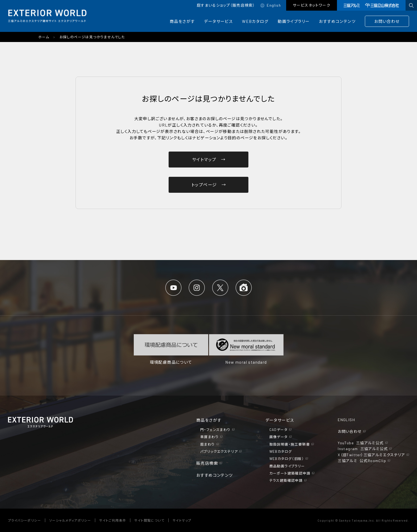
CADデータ (278, 430)
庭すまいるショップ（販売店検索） (226, 5)
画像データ (279, 437)
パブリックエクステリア (219, 451)
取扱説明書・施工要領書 (290, 444)
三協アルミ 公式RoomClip (362, 461)
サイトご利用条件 (113, 520)
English (274, 5)
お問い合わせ (387, 21)
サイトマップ (182, 520)
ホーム (44, 37)
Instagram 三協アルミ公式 (363, 449)
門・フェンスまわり (215, 430)
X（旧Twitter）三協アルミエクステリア (371, 455)
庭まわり (208, 444)
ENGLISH (346, 420)
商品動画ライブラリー (287, 466)
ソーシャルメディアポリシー (70, 520)
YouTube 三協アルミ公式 (361, 443)
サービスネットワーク (312, 5)
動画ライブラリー (294, 21)
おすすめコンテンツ (337, 21)
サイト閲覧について (149, 520)
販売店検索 (207, 463)
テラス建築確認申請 (286, 480)
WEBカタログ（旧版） (287, 459)
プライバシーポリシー (24, 520)
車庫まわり (209, 437)
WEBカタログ (255, 21)
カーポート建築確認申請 (290, 473)
